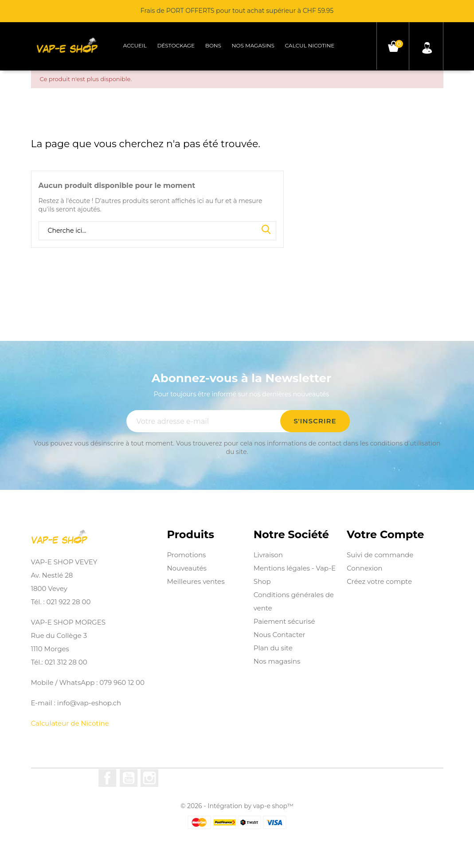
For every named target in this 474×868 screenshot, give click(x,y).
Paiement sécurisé (284, 621)
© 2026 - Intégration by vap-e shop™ (237, 806)
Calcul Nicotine (310, 45)
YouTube (129, 778)
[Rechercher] (157, 231)
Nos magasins (253, 45)
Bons (213, 45)
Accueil (135, 45)
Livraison (268, 555)
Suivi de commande (380, 555)
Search (266, 230)
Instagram (149, 778)
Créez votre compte (379, 581)
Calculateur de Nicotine (70, 723)
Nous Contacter (280, 635)
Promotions (186, 555)
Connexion (364, 568)
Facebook (107, 778)
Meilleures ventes (196, 581)
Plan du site (273, 648)
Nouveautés (187, 568)
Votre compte (385, 535)
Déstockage (176, 45)
